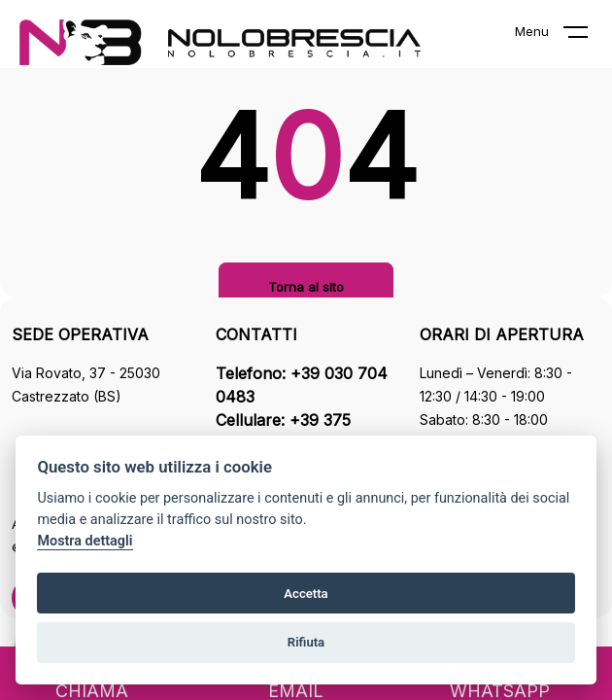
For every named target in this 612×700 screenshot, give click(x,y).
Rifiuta (306, 642)
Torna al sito (306, 287)
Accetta (306, 594)
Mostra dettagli (85, 541)
